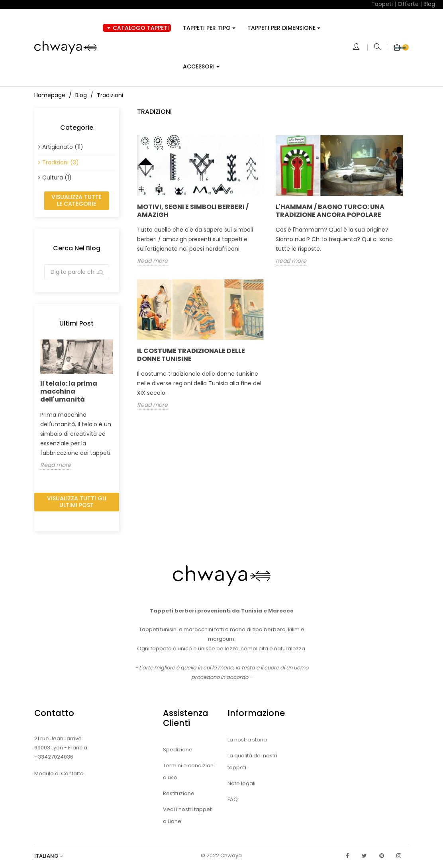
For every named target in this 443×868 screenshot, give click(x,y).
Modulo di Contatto (59, 773)
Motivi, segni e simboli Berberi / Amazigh (193, 211)
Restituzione (179, 793)
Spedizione (178, 750)
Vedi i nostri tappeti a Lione (188, 815)
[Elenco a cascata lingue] (53, 856)
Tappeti (382, 4)
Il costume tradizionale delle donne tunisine (191, 355)
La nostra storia (247, 740)
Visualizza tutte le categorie (76, 201)
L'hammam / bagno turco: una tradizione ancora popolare (330, 211)
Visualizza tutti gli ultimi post (77, 502)
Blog (429, 4)
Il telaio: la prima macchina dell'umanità (69, 391)
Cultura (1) (57, 178)
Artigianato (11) (63, 147)
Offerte (408, 4)
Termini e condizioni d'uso (189, 771)
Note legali (241, 783)
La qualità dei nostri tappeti (252, 762)
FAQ (233, 799)
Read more (56, 465)
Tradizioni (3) (61, 162)
